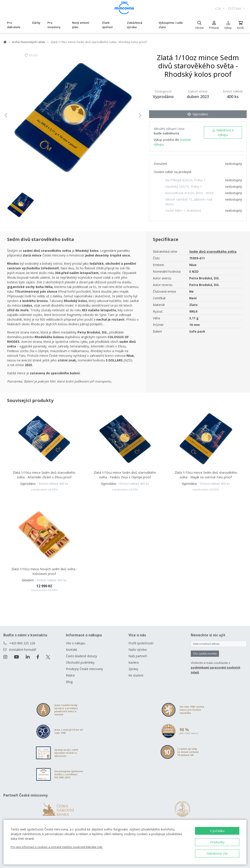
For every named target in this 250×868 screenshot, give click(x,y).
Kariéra (134, 662)
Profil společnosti (141, 643)
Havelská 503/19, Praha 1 (184, 186)
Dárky (36, 23)
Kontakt (72, 650)
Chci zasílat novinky (205, 654)
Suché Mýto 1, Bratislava (183, 210)
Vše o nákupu (76, 643)
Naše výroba (138, 650)
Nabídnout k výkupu (223, 132)
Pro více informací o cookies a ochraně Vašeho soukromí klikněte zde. (57, 847)
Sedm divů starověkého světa (213, 252)
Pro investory (54, 25)
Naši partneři (138, 656)
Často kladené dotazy (81, 656)
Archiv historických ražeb (29, 42)
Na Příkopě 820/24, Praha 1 (185, 180)
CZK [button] (219, 9)
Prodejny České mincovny (84, 669)
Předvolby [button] (217, 842)
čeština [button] (235, 9)
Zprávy (133, 669)
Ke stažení (136, 675)
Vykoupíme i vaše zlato (171, 25)
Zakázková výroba (135, 25)
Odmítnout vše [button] (217, 853)
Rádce (70, 675)
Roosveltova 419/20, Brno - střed (189, 193)
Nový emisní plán (81, 25)
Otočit (31, 57)
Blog (69, 682)
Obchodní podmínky (80, 662)
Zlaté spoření (107, 25)
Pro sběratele (14, 25)
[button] (15, 115)
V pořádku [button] (217, 831)
